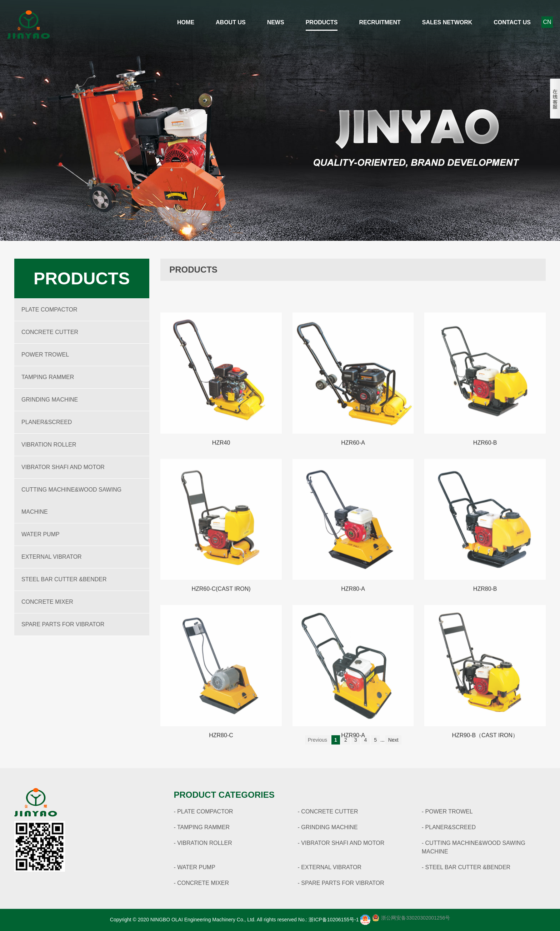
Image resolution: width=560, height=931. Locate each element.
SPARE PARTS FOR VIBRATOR (63, 624)
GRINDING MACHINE (50, 400)
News (276, 22)
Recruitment (380, 22)
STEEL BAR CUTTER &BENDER (64, 579)
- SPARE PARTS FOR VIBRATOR (341, 883)
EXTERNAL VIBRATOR (52, 557)
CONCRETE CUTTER (50, 332)
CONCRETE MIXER (47, 602)
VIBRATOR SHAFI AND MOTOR (63, 467)
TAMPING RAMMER (48, 377)
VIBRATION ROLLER (49, 445)
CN (547, 22)
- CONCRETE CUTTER (328, 811)
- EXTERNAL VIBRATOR (330, 867)
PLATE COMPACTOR (49, 310)
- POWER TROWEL (447, 811)
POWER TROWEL (45, 355)
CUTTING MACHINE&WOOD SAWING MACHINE (71, 501)
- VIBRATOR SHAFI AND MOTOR (341, 843)
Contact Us (512, 22)
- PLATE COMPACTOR (203, 811)
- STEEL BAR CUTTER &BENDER (466, 867)
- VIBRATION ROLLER (203, 843)
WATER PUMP (41, 534)
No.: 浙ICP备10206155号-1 (329, 920)
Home (186, 22)
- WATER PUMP (194, 867)
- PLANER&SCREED (449, 827)
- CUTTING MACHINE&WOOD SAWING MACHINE (474, 847)
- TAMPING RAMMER (202, 827)
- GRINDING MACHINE (328, 827)
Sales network (447, 22)
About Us (231, 22)
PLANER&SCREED (47, 422)
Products (322, 22)
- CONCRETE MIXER (201, 883)
